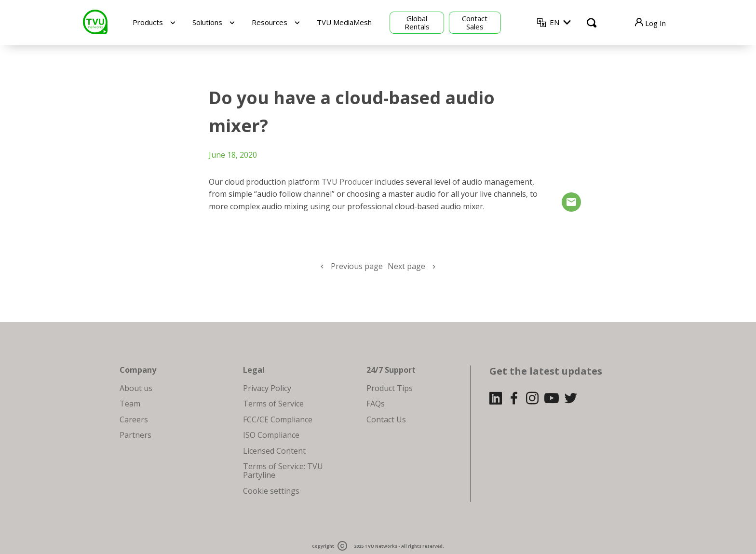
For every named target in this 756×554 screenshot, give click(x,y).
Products (148, 22)
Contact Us (386, 419)
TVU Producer (347, 182)
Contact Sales (475, 22)
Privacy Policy (267, 388)
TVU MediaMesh (344, 22)
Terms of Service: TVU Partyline (283, 471)
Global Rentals (417, 22)
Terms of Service (273, 404)
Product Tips (390, 388)
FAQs (376, 404)
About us (136, 388)
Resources (270, 22)
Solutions (207, 22)
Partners (135, 435)
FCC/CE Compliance (278, 419)
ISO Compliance (271, 435)
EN (554, 22)
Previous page (357, 266)
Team (130, 404)
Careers (134, 419)
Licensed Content (274, 451)
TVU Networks (381, 547)
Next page (406, 266)
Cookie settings (271, 491)
